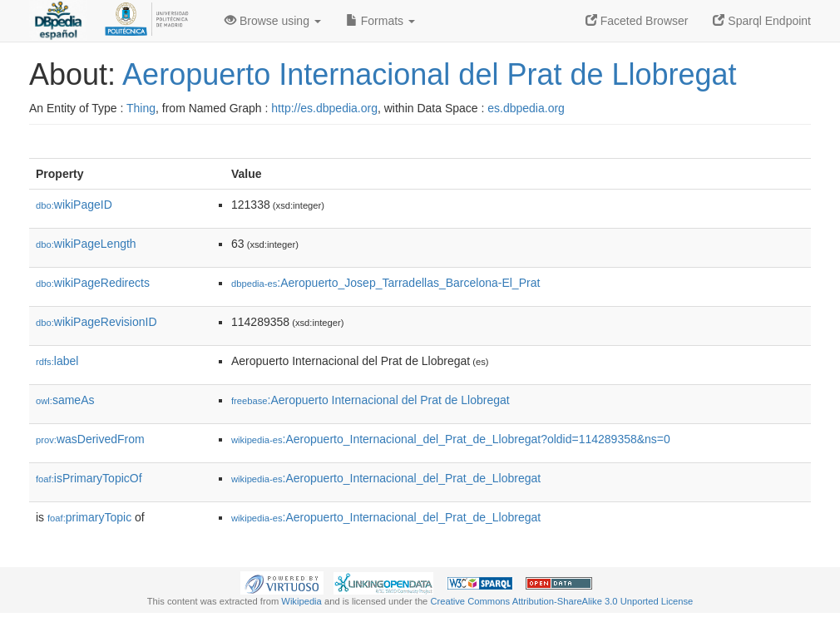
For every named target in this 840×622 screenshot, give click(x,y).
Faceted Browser (637, 21)
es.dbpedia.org (526, 108)
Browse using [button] (273, 21)
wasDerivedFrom (90, 439)
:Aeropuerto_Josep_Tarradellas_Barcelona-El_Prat (385, 283)
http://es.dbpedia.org (324, 108)
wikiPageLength (86, 244)
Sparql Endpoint (762, 21)
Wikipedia (301, 601)
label (57, 361)
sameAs (65, 400)
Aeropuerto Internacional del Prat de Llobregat (430, 74)
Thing (141, 108)
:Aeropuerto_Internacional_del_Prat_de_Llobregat (386, 478)
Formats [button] (380, 21)
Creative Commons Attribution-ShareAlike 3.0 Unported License (561, 601)
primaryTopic (89, 517)
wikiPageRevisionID (96, 322)
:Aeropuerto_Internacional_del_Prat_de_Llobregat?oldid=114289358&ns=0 (451, 439)
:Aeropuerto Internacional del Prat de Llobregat (371, 400)
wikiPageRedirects (93, 283)
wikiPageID (74, 205)
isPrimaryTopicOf (89, 478)
